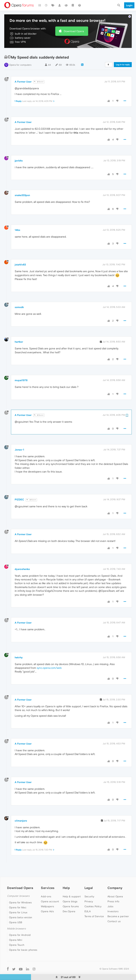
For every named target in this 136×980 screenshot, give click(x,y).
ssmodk (19, 296)
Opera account (50, 891)
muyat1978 (21, 369)
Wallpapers (47, 896)
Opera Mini (16, 929)
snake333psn (22, 184)
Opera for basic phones (23, 939)
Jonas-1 (19, 439)
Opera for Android (20, 924)
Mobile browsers (16, 918)
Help (66, 877)
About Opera (115, 886)
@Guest (39, 71)
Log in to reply (123, 54)
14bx (17, 219)
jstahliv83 (20, 254)
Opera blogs (70, 891)
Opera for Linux (18, 902)
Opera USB (16, 912)
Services (48, 877)
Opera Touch (17, 934)
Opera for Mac (18, 897)
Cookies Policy (93, 896)
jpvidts (19, 150)
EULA (88, 901)
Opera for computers (20, 54)
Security (89, 886)
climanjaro (21, 810)
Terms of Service (94, 905)
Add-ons (46, 886)
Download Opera (74, 20)
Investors (113, 901)
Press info (113, 891)
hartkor (19, 331)
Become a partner (118, 905)
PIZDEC (19, 489)
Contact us (114, 910)
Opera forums (71, 896)
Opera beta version (21, 907)
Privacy (89, 891)
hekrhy (19, 647)
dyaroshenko (22, 558)
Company (115, 877)
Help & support (72, 886)
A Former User (23, 71)
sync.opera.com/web (49, 657)
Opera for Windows (20, 892)
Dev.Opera (69, 901)
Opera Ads (47, 901)
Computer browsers (18, 885)
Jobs (110, 896)
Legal (89, 877)
